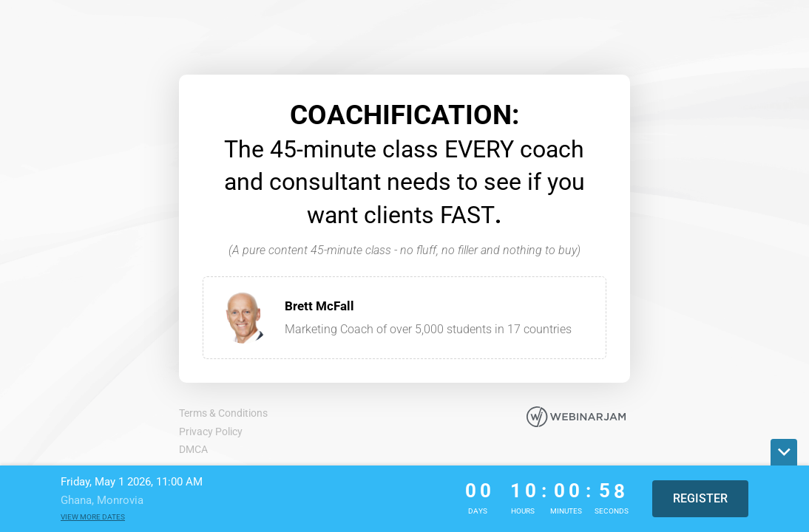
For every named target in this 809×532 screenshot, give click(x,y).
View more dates (93, 517)
